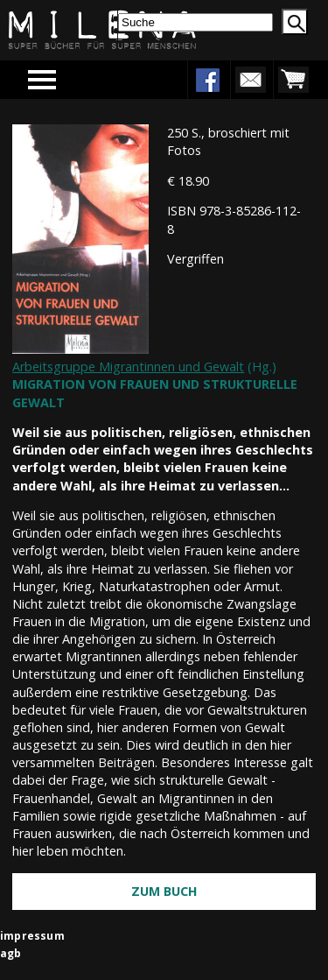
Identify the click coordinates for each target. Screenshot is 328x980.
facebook (207, 80)
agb (11, 953)
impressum (32, 936)
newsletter (250, 80)
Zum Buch (164, 891)
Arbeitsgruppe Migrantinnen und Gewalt (128, 367)
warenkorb (293, 80)
